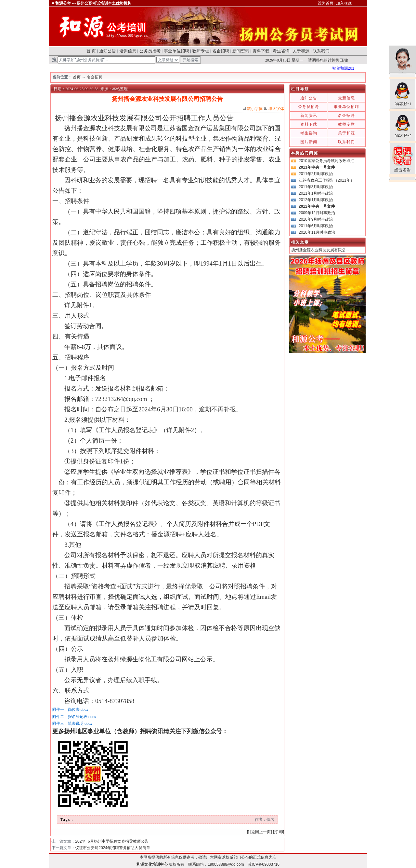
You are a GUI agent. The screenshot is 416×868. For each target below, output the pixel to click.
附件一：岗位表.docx (70, 710)
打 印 (278, 832)
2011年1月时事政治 (316, 193)
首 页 (91, 51)
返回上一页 (261, 832)
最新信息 (346, 98)
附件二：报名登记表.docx (74, 717)
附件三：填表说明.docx (72, 723)
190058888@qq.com (226, 864)
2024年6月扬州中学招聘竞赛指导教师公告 (112, 841)
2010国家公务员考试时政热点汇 (326, 161)
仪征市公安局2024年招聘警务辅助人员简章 (113, 848)
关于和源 (301, 51)
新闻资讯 (241, 51)
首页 (77, 77)
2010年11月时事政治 (317, 232)
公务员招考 (150, 51)
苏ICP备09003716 (264, 864)
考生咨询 (281, 51)
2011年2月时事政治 (316, 174)
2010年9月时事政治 (316, 219)
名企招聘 (221, 51)
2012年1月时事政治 (316, 200)
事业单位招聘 (176, 51)
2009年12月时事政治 (317, 213)
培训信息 (128, 51)
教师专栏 (201, 51)
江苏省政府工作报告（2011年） (326, 180)
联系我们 (321, 51)
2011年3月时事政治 (316, 187)
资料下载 (261, 51)
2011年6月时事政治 (316, 226)
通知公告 (108, 51)
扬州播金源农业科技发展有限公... (320, 250)
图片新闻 (309, 142)
